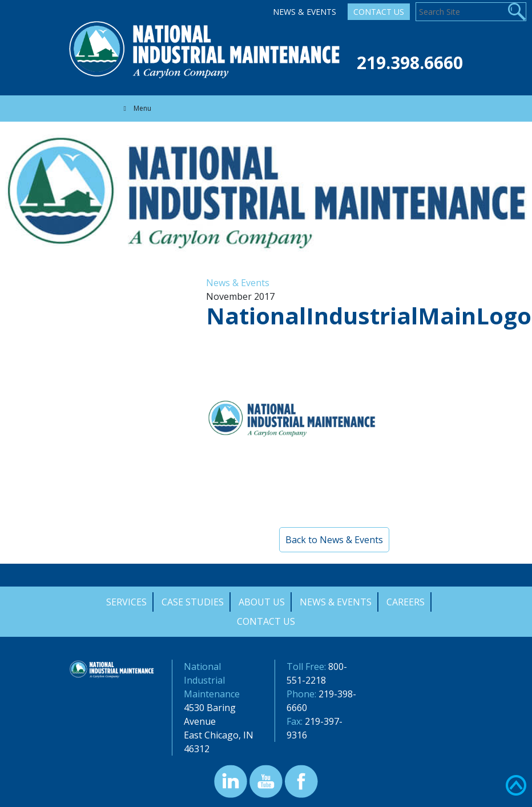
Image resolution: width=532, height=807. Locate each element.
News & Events (305, 12)
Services (126, 602)
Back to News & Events (334, 540)
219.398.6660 (410, 63)
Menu (136, 108)
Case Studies (193, 602)
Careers (406, 602)
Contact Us (379, 12)
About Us (262, 602)
